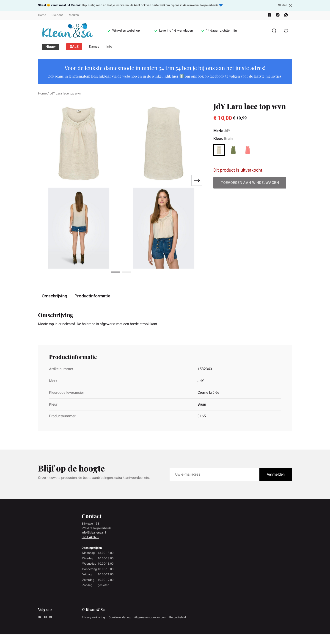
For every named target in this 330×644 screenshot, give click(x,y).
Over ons (57, 15)
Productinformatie (93, 296)
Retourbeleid (177, 618)
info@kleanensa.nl (94, 533)
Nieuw (51, 47)
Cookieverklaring (120, 618)
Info (109, 47)
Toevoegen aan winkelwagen (250, 183)
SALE (74, 47)
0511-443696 (90, 538)
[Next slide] (197, 180)
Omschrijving (55, 296)
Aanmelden (276, 475)
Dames (94, 47)
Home (42, 15)
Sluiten (285, 5)
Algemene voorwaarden (150, 618)
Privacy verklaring (93, 618)
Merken (74, 15)
